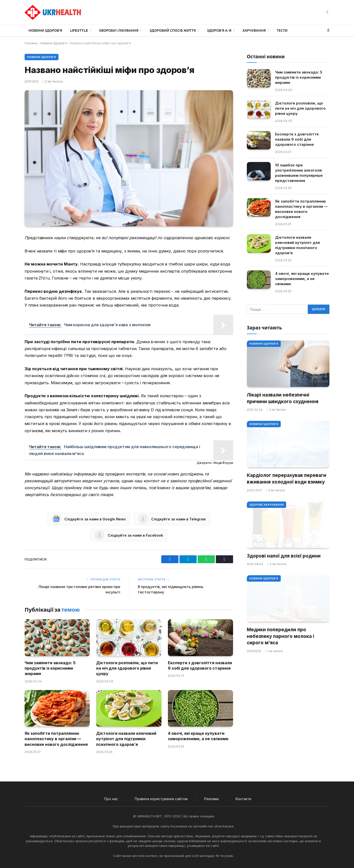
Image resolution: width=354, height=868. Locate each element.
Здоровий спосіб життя (173, 30)
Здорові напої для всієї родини (284, 556)
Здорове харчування (266, 505)
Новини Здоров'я (54, 43)
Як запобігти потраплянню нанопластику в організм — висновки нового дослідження (56, 739)
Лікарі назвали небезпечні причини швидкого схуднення (283, 398)
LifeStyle (79, 30)
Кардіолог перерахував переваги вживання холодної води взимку (287, 479)
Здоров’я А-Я (219, 30)
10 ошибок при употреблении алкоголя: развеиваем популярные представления (299, 173)
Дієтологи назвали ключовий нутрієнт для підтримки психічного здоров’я (126, 739)
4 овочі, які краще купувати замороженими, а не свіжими (198, 736)
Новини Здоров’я (45, 30)
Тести (282, 30)
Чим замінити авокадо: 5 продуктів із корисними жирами (50, 668)
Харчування (254, 30)
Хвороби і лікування (119, 30)
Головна (31, 43)
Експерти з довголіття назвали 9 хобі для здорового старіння (200, 665)
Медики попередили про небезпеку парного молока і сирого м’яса (280, 636)
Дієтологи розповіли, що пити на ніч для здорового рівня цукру (127, 668)
